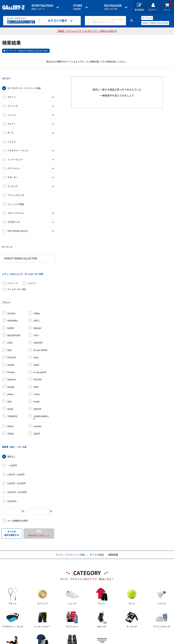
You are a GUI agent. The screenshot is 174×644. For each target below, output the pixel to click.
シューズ (11, 108)
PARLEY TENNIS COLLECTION (155, 23)
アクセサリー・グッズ (18, 143)
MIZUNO (38, 351)
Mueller (11, 359)
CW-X (36, 307)
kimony (11, 344)
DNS (9, 322)
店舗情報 (78, 7)
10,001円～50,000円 (17, 457)
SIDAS (10, 381)
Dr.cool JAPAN (40, 322)
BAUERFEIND (14, 307)
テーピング (13, 179)
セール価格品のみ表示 (18, 485)
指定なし (11, 421)
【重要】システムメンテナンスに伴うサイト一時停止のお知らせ (87, 31)
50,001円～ (13, 466)
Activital (11, 285)
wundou (37, 398)
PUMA (37, 373)
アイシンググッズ (16, 188)
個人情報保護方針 (147, 635)
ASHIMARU (13, 292)
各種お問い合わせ (69, 635)
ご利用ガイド (38, 635)
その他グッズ (14, 215)
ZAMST (37, 405)
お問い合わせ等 (113, 7)
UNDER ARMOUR (41, 389)
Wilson (11, 398)
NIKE (36, 359)
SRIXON (37, 381)
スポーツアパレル (16, 206)
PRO (9, 373)
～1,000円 (12, 430)
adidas (37, 285)
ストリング (147, 18)
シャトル (11, 135)
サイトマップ (16, 641)
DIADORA (38, 314)
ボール (10, 126)
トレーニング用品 (16, 197)
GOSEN (11, 336)
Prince (37, 366)
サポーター (13, 170)
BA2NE (11, 300)
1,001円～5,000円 (16, 439)
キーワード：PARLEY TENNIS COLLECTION (27, 51)
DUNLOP (12, 329)
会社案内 (96, 635)
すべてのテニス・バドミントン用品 (24, 81)
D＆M (10, 314)
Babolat (37, 300)
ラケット (11, 90)
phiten (10, 366)
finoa (36, 329)
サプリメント (14, 161)
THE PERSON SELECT (18, 224)
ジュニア (32, 262)
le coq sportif (40, 344)
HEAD (36, 336)
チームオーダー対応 (17, 268)
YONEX (11, 405)
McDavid (11, 351)
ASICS (36, 292)
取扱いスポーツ (42, 7)
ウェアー (11, 117)
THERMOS (12, 388)
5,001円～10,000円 (16, 448)
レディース (13, 262)
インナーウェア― (16, 152)
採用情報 (119, 635)
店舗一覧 (13, 635)
